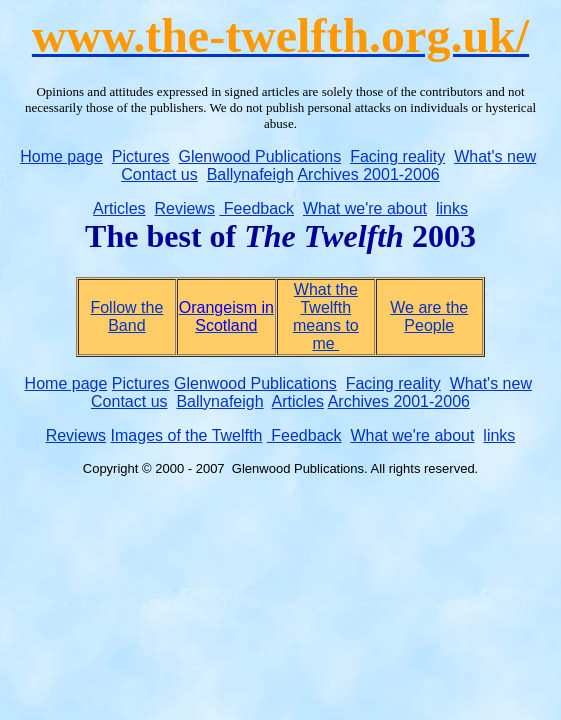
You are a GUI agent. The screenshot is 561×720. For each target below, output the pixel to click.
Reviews (184, 208)
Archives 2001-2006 (368, 174)
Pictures (141, 156)
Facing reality (397, 156)
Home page (61, 156)
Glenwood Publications (259, 156)
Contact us (159, 174)
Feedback (256, 208)
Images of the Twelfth (187, 435)
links (452, 208)
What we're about (365, 208)
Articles (119, 208)
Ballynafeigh (250, 174)
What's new (495, 156)
